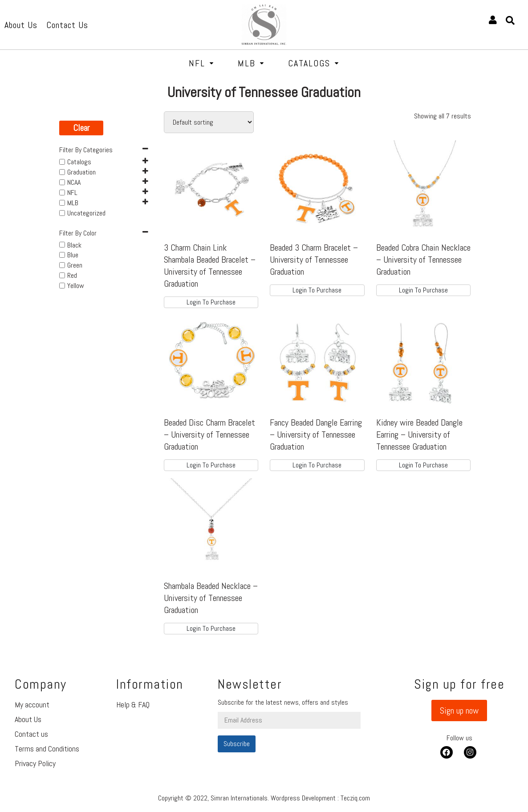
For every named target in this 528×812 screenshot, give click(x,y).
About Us (28, 719)
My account (32, 704)
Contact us (31, 734)
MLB (251, 63)
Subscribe (237, 744)
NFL (201, 63)
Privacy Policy (35, 763)
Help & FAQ (133, 704)
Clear (81, 128)
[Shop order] (209, 122)
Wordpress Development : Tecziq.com (320, 798)
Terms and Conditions (47, 749)
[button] (459, 710)
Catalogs (314, 63)
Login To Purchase (211, 302)
